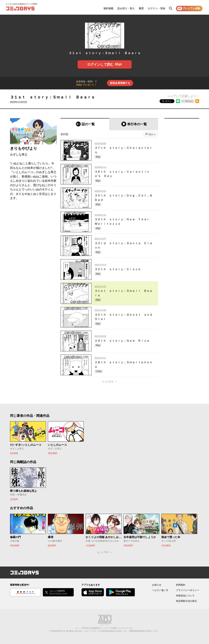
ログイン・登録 (156, 8)
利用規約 (181, 585)
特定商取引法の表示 (186, 601)
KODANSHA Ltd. (58, 631)
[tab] (85, 124)
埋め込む (189, 101)
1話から (152, 134)
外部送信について (185, 596)
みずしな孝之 (19, 154)
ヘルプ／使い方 (160, 590)
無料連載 (108, 8)
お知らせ (157, 585)
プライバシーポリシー (188, 590)
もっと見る (108, 382)
